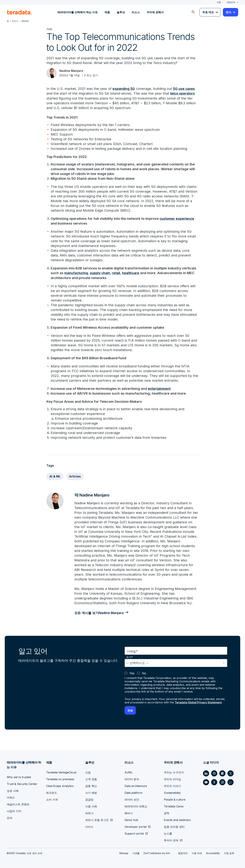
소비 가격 (52, 799)
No (144, 673)
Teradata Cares (174, 806)
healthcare (132, 273)
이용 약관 (197, 853)
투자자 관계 (171, 840)
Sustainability (172, 792)
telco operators (183, 93)
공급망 (89, 799)
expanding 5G (124, 89)
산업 (88, 772)
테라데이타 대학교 (136, 806)
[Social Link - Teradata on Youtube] (206, 782)
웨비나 (129, 813)
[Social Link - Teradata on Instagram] (222, 782)
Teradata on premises (60, 779)
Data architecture (136, 786)
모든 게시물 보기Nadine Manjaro (100, 613)
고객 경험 (91, 779)
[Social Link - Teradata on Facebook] (214, 782)
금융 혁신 (91, 786)
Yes (132, 673)
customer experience (177, 218)
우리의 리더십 (172, 779)
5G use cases (184, 89)
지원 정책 (229, 853)
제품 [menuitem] (107, 12)
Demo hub (131, 820)
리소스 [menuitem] (136, 12)
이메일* (132, 651)
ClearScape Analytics (60, 786)
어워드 (11, 797)
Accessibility (213, 853)
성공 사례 (13, 790)
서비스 (89, 826)
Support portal (134, 833)
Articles (75, 476)
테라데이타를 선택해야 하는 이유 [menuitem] (78, 12)
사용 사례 (91, 806)
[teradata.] (19, 12)
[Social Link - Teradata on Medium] (222, 773)
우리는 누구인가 (174, 772)
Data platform (133, 792)
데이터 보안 (132, 799)
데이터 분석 (132, 779)
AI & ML (55, 476)
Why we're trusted (19, 777)
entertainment (159, 388)
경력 (167, 813)
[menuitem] (193, 12)
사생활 (136, 853)
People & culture (175, 799)
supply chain (101, 273)
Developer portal (136, 826)
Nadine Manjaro (71, 71)
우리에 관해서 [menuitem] (155, 12)
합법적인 (183, 853)
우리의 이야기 (172, 786)
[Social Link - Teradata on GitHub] (214, 773)
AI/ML (129, 772)
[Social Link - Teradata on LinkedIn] (206, 773)
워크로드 (52, 792)
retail (117, 273)
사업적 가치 (14, 811)
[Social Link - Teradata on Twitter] (231, 773)
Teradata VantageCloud (61, 772)
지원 (219, 2)
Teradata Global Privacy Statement (198, 702)
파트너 (89, 813)
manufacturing (77, 273)
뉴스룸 (168, 833)
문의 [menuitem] (228, 12)
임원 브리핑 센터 (174, 826)
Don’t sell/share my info (157, 853)
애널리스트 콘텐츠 (18, 804)
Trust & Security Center (22, 784)
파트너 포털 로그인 (97, 820)
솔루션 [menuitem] (121, 12)
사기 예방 (91, 792)
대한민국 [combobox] (231, 2)
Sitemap (124, 853)
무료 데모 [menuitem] (208, 12)
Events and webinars (177, 820)
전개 (10, 818)
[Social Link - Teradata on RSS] (231, 782)
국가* (129, 657)
